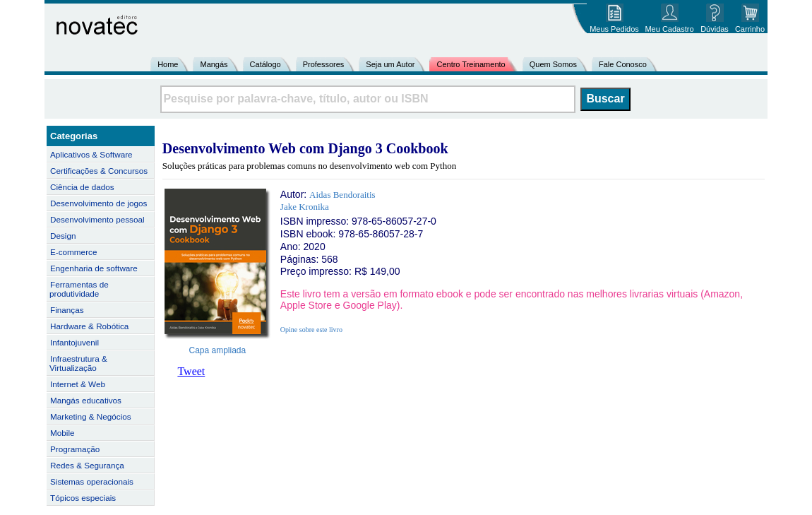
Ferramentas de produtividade (79, 289)
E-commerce (73, 252)
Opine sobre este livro (311, 330)
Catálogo (265, 64)
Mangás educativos (86, 400)
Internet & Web (78, 384)
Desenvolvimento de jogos (98, 203)
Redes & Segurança (87, 465)
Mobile (62, 433)
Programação (75, 449)
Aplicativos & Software (91, 154)
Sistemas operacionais (92, 481)
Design (63, 236)
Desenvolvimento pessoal (97, 219)
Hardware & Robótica (89, 326)
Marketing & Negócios (91, 416)
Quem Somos (553, 64)
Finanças (67, 310)
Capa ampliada (218, 350)
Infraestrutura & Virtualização (78, 363)
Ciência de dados (82, 187)
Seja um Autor (390, 64)
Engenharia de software (94, 268)
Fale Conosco (623, 64)
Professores (324, 64)
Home (168, 64)
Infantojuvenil (74, 342)
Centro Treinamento (471, 64)
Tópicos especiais (83, 498)
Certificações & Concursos (99, 171)
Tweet (191, 371)
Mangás (214, 64)
